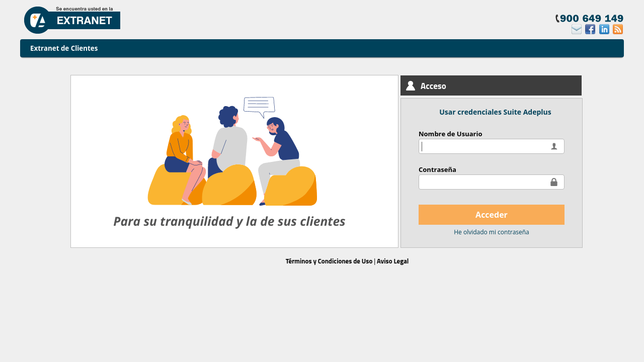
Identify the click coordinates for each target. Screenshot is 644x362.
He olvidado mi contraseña (492, 232)
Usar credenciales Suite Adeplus (495, 112)
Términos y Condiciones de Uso (329, 261)
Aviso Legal (393, 261)
